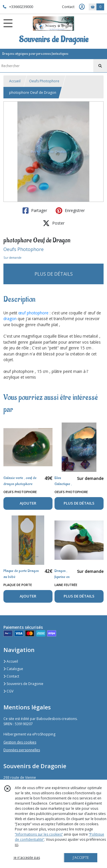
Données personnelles (22, 750)
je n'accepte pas (27, 858)
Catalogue (13, 669)
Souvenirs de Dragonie (23, 684)
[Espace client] (82, 7)
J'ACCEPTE (81, 858)
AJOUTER (28, 503)
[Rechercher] (100, 66)
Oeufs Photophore (44, 81)
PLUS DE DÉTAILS (54, 274)
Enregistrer (70, 211)
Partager (35, 211)
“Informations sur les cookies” (39, 834)
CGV (8, 691)
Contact (68, 7)
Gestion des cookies (20, 742)
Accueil (15, 81)
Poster (54, 223)
